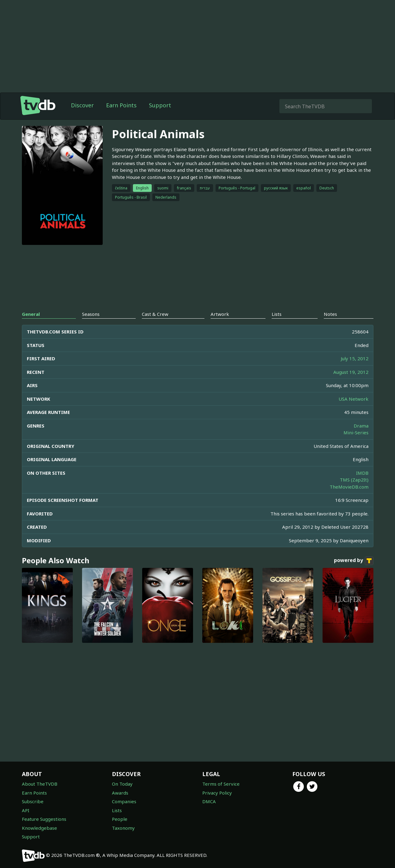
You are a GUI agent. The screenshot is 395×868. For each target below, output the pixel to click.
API (26, 810)
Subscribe (33, 801)
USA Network (354, 399)
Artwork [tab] (220, 314)
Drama (361, 426)
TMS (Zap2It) (354, 480)
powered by (354, 561)
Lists (117, 810)
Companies (124, 801)
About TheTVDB (40, 784)
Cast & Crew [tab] (155, 314)
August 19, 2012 (351, 372)
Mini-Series (356, 432)
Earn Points (121, 105)
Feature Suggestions (44, 819)
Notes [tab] (330, 314)
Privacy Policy (217, 793)
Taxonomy (123, 828)
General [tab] (31, 314)
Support (160, 105)
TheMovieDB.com (349, 487)
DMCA (209, 801)
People (120, 819)
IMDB (362, 473)
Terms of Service (221, 784)
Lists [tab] (277, 314)
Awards (120, 793)
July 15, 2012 (355, 358)
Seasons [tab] (91, 314)
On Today (122, 784)
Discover (82, 105)
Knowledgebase (39, 828)
